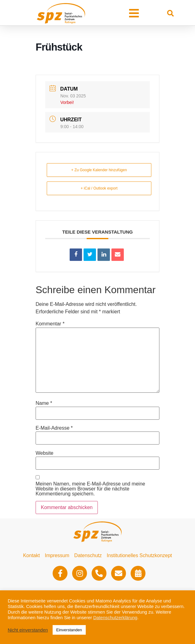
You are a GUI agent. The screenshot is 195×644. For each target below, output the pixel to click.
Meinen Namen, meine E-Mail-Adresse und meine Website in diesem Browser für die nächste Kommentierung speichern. (90, 489)
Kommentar (50, 324)
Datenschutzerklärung (115, 618)
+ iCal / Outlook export (99, 188)
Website (45, 453)
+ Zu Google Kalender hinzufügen (99, 170)
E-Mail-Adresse (54, 428)
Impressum (57, 555)
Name (44, 403)
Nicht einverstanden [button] (28, 630)
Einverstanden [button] (69, 630)
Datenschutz (88, 555)
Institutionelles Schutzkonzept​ (139, 555)
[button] (134, 13)
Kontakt (31, 555)
